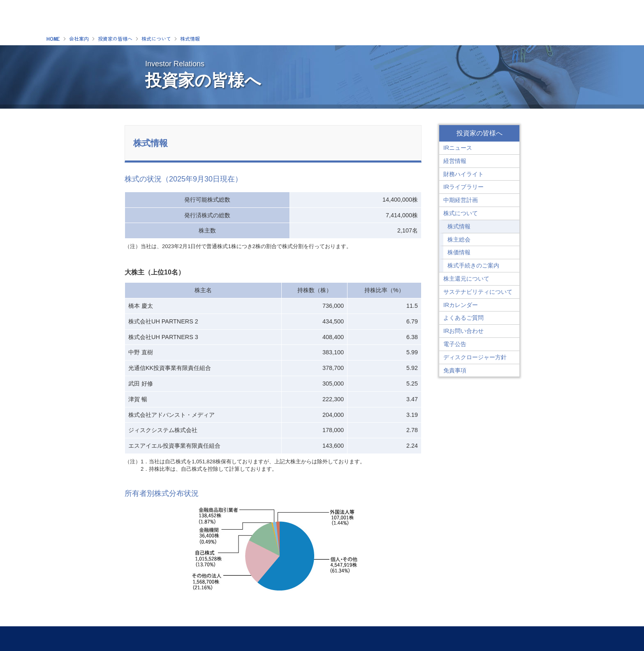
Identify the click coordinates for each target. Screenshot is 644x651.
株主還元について (466, 279)
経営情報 (455, 161)
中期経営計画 (461, 200)
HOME (53, 39)
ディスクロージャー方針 (475, 357)
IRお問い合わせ (463, 331)
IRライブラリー (463, 187)
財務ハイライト (463, 174)
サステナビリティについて (478, 292)
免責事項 (455, 370)
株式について (156, 39)
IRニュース (458, 148)
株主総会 (459, 239)
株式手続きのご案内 (473, 265)
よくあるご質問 (463, 318)
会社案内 (79, 39)
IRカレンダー (461, 305)
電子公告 (455, 344)
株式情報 (190, 39)
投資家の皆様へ (115, 39)
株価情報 (459, 252)
